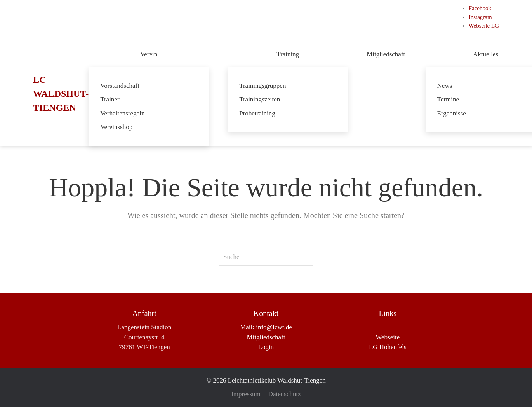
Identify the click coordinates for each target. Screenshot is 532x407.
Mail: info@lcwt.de (266, 327)
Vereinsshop (116, 127)
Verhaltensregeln (122, 113)
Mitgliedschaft (387, 54)
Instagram (480, 17)
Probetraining (257, 113)
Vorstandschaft (120, 86)
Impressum (246, 394)
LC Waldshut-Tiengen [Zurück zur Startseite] (61, 94)
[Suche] (266, 257)
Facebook (480, 8)
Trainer (110, 99)
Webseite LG (484, 26)
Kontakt (266, 313)
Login (266, 347)
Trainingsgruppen (263, 86)
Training (288, 54)
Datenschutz (285, 394)
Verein (149, 54)
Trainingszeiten (260, 99)
